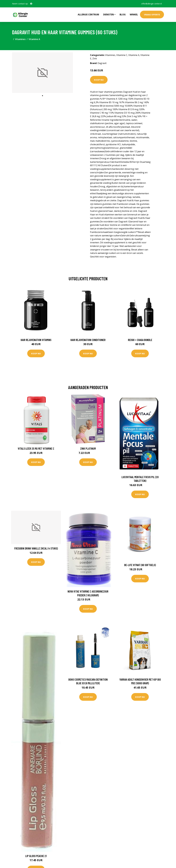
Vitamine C (122, 55)
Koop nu (99, 80)
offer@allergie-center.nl (152, 4)
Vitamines (20, 39)
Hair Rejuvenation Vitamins (36, 340)
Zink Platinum (88, 448)
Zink (95, 58)
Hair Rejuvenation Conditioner (88, 340)
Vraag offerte (152, 15)
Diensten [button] (109, 15)
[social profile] (31, 4)
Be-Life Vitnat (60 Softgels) (140, 565)
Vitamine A (34, 39)
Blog (123, 15)
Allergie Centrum (88, 15)
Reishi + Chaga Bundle (140, 340)
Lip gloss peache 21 (36, 856)
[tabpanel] (42, 73)
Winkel (134, 15)
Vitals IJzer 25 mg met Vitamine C (36, 448)
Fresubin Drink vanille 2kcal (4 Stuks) (36, 548)
